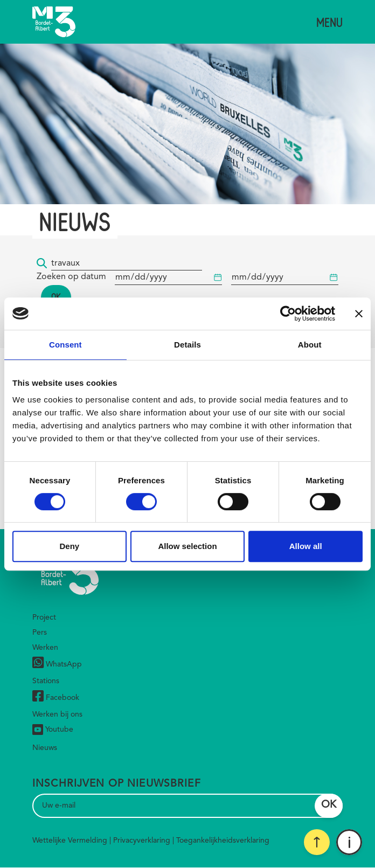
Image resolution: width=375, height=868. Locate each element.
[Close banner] (359, 314)
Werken (45, 648)
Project (44, 617)
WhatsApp (57, 664)
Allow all (306, 546)
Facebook (56, 697)
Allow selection (187, 546)
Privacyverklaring (142, 841)
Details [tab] (188, 345)
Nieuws (45, 748)
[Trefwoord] (127, 264)
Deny (69, 546)
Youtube (53, 730)
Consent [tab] (65, 345)
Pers (40, 633)
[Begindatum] (168, 278)
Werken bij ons (57, 714)
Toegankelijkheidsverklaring (223, 841)
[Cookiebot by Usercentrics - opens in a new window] (288, 314)
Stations (46, 681)
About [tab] (310, 345)
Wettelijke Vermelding (70, 841)
